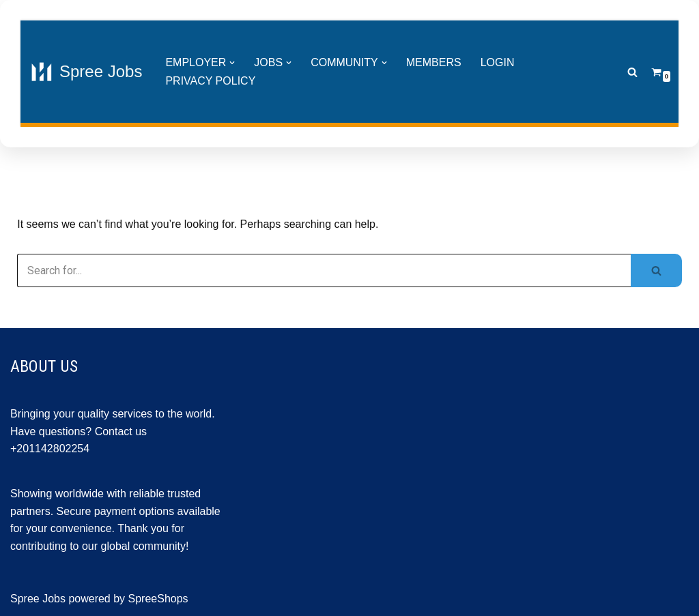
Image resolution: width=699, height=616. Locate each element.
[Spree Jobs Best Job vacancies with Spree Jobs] (86, 72)
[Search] (632, 72)
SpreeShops (158, 599)
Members (434, 62)
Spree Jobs (38, 599)
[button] (232, 63)
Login (498, 62)
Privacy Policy (210, 81)
